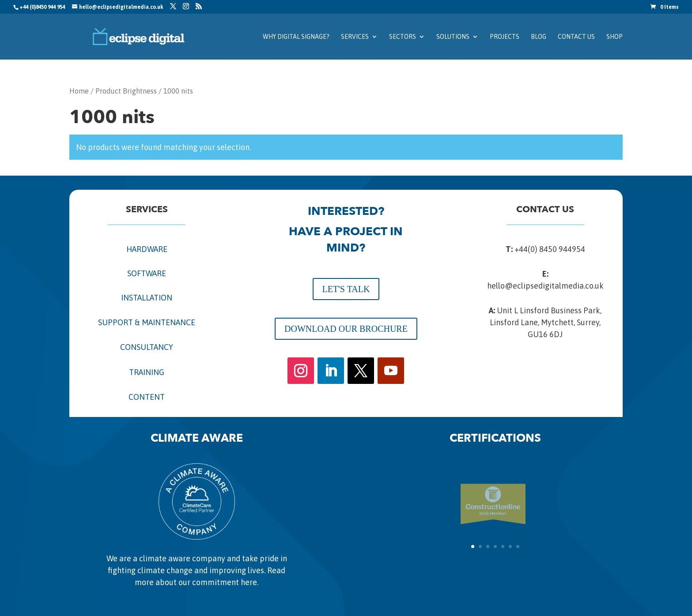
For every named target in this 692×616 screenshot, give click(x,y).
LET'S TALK (346, 289)
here (249, 582)
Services (355, 37)
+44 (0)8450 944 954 (42, 7)
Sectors (403, 37)
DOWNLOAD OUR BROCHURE (346, 329)
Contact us (576, 37)
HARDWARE (147, 249)
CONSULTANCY (147, 347)
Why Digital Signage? (296, 37)
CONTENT (147, 397)
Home (79, 91)
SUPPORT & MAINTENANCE (147, 322)
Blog (539, 37)
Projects (505, 37)
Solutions (453, 37)
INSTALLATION (147, 298)
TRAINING (147, 372)
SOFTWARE (147, 273)
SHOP (614, 37)
